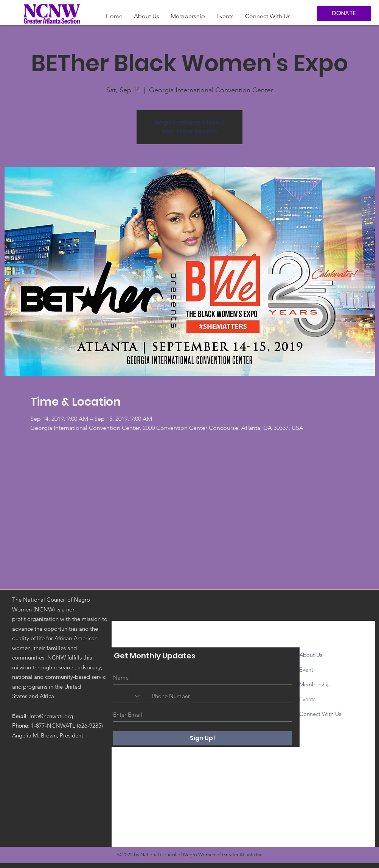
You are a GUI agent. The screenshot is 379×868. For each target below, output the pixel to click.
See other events (189, 131)
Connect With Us (320, 714)
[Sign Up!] (203, 738)
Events (307, 699)
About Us (311, 655)
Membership (316, 684)
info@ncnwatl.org (51, 716)
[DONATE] (344, 13)
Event (307, 670)
